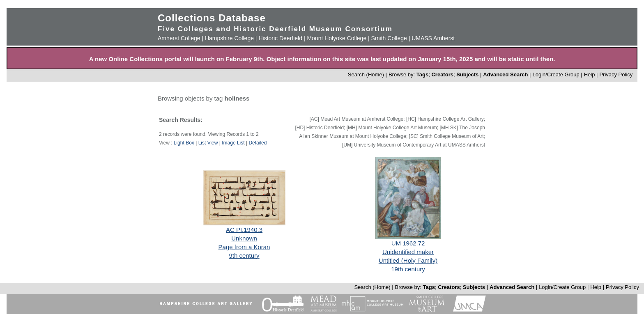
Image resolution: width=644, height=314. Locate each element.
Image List (233, 143)
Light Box (184, 143)
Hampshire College (229, 38)
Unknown (244, 238)
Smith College (389, 38)
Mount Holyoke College (337, 38)
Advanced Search (505, 74)
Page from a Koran (244, 247)
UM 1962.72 (408, 243)
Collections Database (212, 18)
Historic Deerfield (280, 38)
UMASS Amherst (433, 38)
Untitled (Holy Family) (408, 260)
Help (590, 74)
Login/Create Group (557, 74)
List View (208, 143)
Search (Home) (366, 74)
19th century (408, 269)
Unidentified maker (408, 252)
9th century (244, 256)
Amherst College (179, 38)
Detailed (258, 143)
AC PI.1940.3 (244, 230)
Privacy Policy (616, 74)
